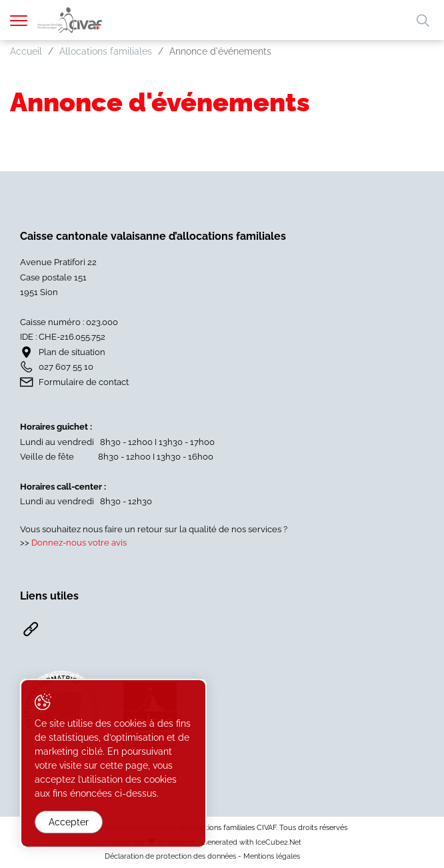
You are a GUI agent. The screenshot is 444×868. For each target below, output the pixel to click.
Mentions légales (272, 856)
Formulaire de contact (84, 382)
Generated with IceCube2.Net (252, 842)
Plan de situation (72, 352)
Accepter (69, 822)
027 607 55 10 (66, 367)
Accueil (26, 51)
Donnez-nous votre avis (79, 543)
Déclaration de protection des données (170, 856)
